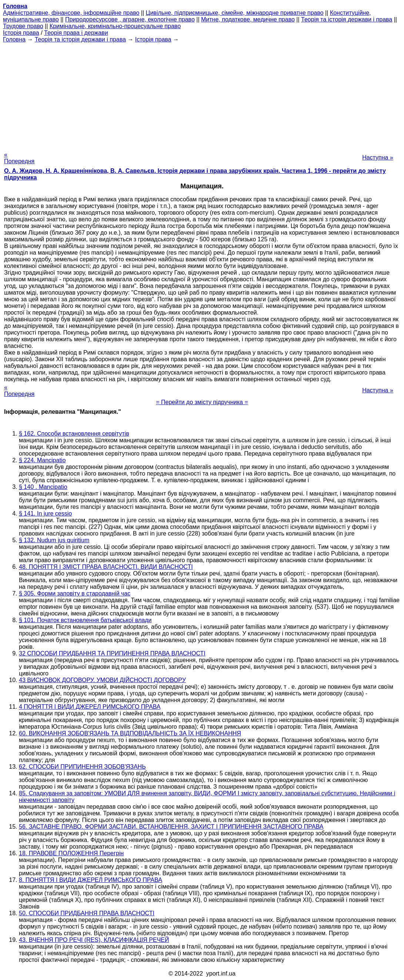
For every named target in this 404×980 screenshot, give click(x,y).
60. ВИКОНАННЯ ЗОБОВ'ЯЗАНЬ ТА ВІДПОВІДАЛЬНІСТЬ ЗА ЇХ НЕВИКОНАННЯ (130, 733)
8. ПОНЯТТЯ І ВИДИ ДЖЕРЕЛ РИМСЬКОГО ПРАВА (91, 880)
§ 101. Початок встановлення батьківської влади (85, 620)
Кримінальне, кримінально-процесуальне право (115, 26)
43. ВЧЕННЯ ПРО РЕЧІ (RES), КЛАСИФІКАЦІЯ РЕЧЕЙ (94, 940)
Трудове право (23, 26)
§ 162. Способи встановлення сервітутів (74, 434)
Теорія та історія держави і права (347, 19)
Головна (14, 39)
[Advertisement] (202, 95)
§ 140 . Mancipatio (43, 487)
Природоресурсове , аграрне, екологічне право (130, 19)
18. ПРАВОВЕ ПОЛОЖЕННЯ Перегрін (71, 853)
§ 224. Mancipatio (42, 460)
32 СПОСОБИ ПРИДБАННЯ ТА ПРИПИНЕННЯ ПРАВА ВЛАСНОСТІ (112, 653)
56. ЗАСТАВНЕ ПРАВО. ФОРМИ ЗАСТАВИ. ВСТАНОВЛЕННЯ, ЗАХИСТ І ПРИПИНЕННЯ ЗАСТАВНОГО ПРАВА (171, 827)
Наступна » (378, 157)
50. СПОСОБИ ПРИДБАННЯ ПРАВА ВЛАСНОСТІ (87, 913)
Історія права (21, 33)
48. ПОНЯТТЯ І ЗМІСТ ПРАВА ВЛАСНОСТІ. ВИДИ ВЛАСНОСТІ (106, 567)
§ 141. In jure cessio (45, 514)
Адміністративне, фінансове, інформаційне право (71, 13)
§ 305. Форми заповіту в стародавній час (75, 593)
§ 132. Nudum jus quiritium (54, 540)
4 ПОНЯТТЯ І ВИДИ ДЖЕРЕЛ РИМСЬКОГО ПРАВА (90, 707)
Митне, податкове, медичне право (248, 19)
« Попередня (19, 158)
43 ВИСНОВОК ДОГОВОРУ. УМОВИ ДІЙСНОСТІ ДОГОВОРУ (102, 680)
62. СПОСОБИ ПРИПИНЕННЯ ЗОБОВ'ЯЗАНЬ (82, 767)
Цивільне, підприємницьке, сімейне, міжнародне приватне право (235, 13)
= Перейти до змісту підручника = (202, 402)
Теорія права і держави (76, 33)
